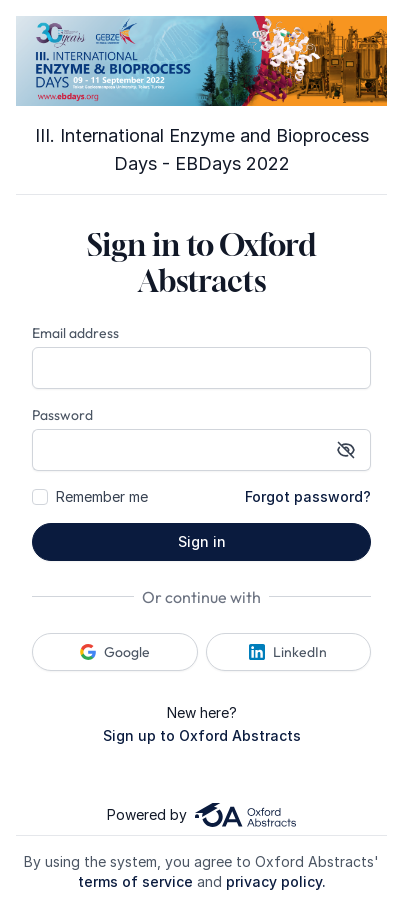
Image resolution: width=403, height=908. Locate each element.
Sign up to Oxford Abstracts (202, 735)
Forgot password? (308, 496)
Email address (75, 333)
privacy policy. (276, 881)
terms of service (135, 881)
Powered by (201, 815)
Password (62, 415)
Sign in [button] (202, 541)
